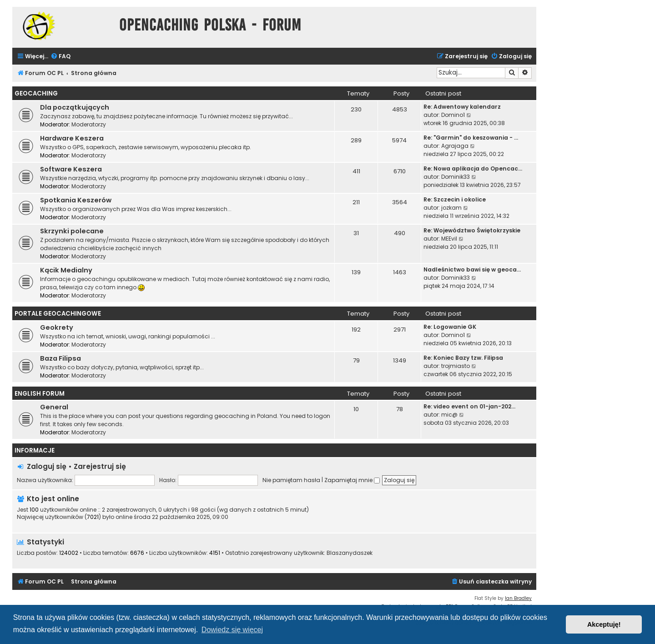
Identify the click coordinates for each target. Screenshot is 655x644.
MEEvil (449, 239)
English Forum (40, 394)
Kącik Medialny (66, 270)
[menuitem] (60, 57)
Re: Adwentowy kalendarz (462, 107)
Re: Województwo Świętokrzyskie (472, 230)
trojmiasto (456, 366)
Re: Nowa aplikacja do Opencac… (473, 169)
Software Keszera (71, 169)
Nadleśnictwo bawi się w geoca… (472, 269)
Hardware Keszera (72, 138)
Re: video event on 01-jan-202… (469, 406)
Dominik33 (456, 177)
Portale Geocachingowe (58, 314)
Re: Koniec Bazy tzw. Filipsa (463, 358)
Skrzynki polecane (72, 231)
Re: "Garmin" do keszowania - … (471, 138)
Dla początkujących (75, 107)
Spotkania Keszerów (76, 200)
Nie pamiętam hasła (291, 480)
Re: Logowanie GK (450, 327)
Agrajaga (455, 146)
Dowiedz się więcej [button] (232, 630)
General (54, 407)
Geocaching (36, 93)
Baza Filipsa (60, 358)
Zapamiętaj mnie (352, 480)
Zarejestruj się (100, 466)
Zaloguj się (47, 466)
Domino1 (453, 115)
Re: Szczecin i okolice (455, 199)
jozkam (451, 208)
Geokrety (57, 327)
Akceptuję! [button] (604, 624)
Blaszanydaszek (350, 553)
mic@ (449, 415)
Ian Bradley (518, 598)
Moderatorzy (89, 124)
